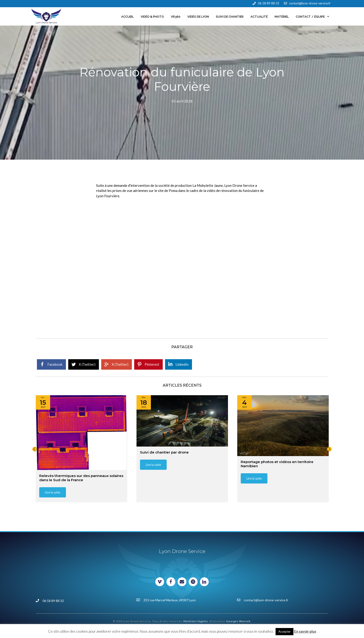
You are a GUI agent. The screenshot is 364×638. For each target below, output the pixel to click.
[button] (35, 449)
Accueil (127, 17)
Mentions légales (196, 621)
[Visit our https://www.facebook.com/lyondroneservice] (171, 582)
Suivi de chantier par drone (164, 452)
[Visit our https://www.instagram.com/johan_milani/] (193, 582)
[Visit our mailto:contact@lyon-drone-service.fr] (182, 582)
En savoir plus (305, 631)
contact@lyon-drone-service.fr (310, 3)
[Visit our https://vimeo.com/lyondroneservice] (160, 582)
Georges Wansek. (239, 621)
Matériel (282, 17)
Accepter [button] (284, 631)
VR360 (176, 17)
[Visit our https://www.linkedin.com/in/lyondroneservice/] (204, 582)
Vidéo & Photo (152, 17)
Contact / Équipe (314, 17)
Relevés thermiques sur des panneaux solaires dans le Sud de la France (81, 478)
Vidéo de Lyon (198, 17)
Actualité (259, 17)
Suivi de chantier (230, 17)
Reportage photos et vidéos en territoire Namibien (277, 464)
